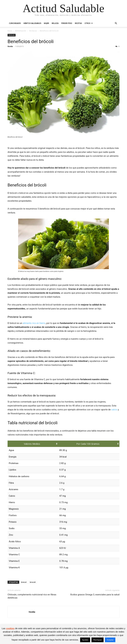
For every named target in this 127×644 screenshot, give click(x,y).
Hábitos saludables (32, 23)
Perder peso (67, 23)
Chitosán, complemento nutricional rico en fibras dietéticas (32, 596)
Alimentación (21, 31)
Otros (87, 23)
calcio (114, 410)
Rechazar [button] (98, 640)
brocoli (33, 582)
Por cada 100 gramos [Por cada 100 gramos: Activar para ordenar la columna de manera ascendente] (88, 444)
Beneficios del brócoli (31, 41)
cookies (10, 628)
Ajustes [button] (85, 640)
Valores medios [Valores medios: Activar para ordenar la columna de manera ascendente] (32, 444)
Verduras (33, 31)
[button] (116, 23)
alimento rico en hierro (34, 323)
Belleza (55, 23)
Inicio (10, 31)
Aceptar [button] (110, 640)
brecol (24, 582)
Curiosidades (15, 23)
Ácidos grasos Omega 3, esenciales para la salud (95, 595)
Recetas (78, 23)
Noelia (10, 46)
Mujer (46, 23)
